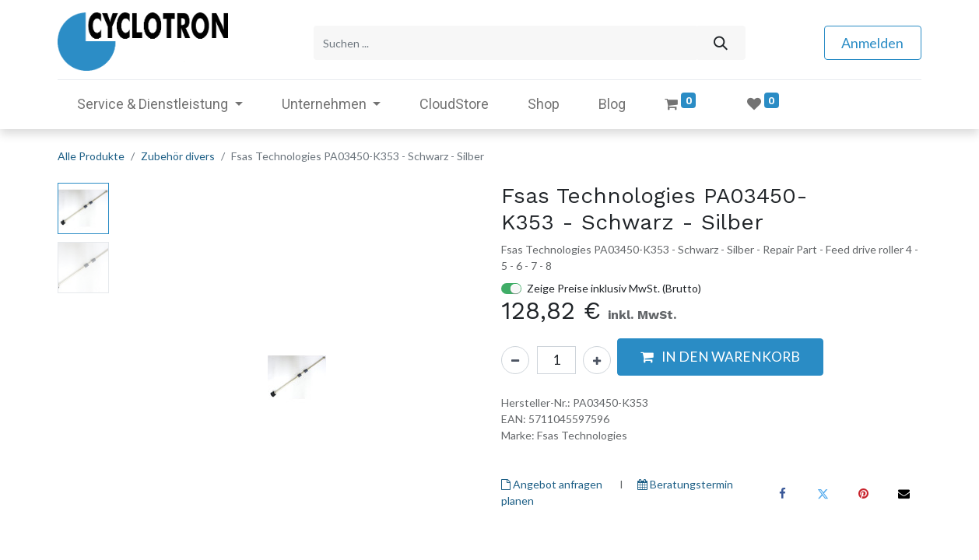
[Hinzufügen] (597, 358)
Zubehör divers (178, 154)
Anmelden (872, 41)
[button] (720, 354)
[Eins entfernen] (515, 358)
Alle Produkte (91, 154)
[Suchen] (720, 42)
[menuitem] (454, 101)
